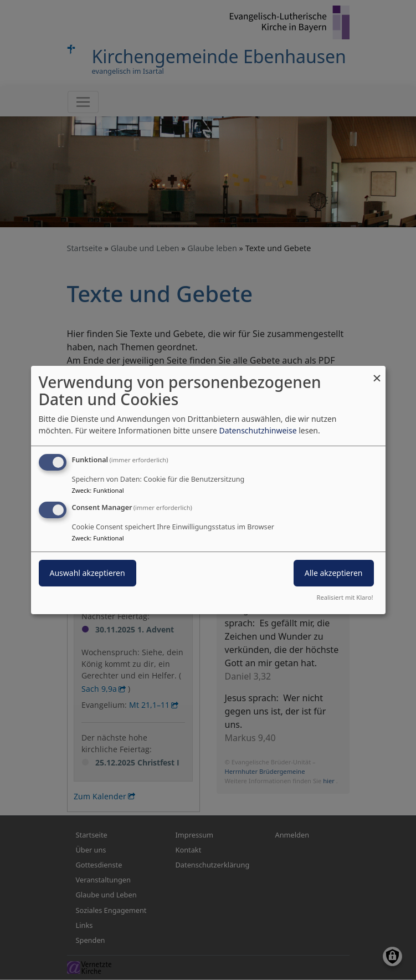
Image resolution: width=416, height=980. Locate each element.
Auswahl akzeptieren (88, 573)
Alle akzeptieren (334, 573)
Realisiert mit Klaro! (345, 597)
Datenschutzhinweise (258, 430)
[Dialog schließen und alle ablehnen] (377, 373)
